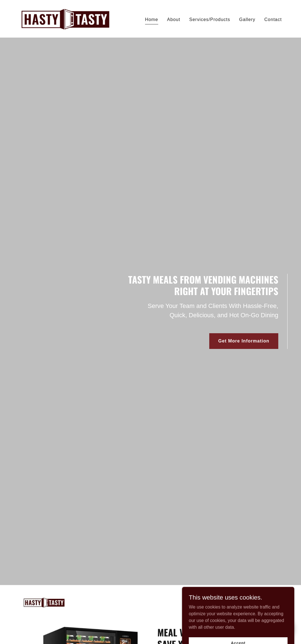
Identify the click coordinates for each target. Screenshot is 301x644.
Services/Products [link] (210, 19)
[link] (65, 18)
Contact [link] (273, 19)
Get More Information (244, 341)
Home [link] (152, 19)
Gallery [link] (247, 19)
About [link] (174, 19)
